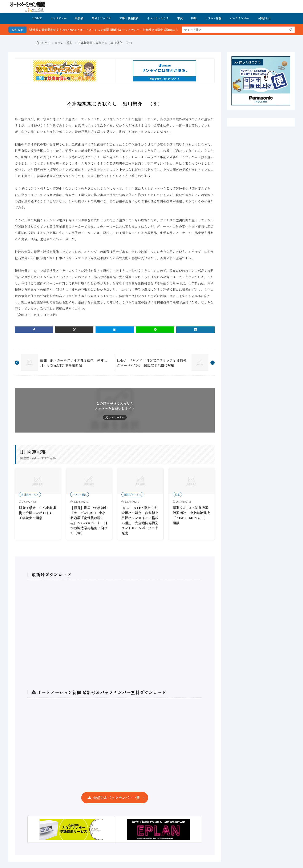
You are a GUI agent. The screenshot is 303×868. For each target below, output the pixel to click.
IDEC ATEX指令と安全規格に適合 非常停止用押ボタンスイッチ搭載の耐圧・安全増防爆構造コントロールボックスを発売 (140, 520)
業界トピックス (101, 18)
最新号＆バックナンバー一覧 (116, 798)
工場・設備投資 (129, 18)
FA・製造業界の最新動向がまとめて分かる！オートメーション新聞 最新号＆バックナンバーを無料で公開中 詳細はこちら (109, 30)
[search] (291, 30)
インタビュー (58, 18)
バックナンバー (239, 18)
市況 (180, 18)
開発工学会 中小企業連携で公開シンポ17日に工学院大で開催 (37, 513)
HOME (37, 18)
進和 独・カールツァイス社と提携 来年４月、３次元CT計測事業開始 (74, 363)
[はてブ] (115, 330)
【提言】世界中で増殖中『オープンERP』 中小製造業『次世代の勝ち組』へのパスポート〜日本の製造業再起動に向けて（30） (89, 520)
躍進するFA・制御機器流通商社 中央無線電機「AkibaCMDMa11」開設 (191, 515)
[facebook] (34, 330)
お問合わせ (264, 18)
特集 (194, 18)
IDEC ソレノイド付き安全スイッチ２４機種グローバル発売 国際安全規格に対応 (152, 363)
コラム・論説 (213, 18)
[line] (155, 330)
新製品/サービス (30, 494)
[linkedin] (195, 330)
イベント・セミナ (158, 18)
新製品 (79, 18)
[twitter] (74, 330)
